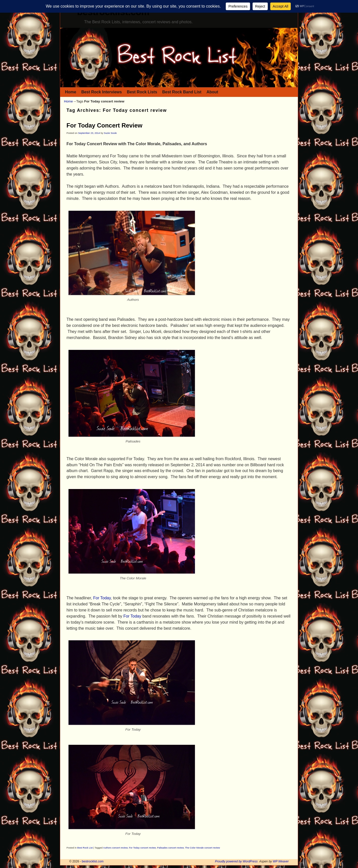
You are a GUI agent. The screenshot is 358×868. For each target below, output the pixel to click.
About (212, 92)
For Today (102, 598)
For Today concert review (142, 848)
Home (71, 92)
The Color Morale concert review (203, 848)
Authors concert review (115, 848)
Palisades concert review (170, 848)
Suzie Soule (110, 133)
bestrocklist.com (93, 861)
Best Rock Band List (182, 92)
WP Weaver (281, 861)
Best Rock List (85, 848)
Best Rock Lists (142, 92)
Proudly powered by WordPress (236, 861)
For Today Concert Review (104, 125)
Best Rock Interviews (101, 92)
